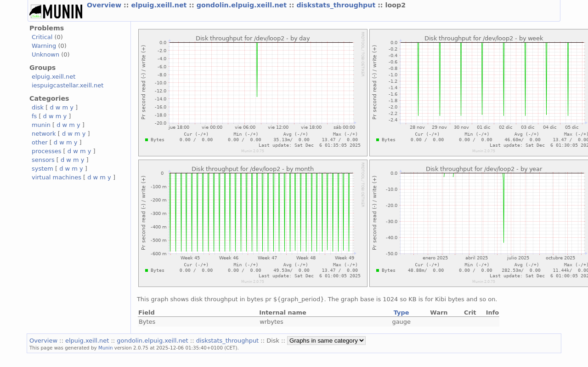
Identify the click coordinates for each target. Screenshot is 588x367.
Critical (42, 37)
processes (47, 151)
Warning (44, 46)
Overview (105, 5)
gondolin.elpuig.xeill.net (243, 5)
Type (401, 313)
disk (38, 107)
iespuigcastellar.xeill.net (68, 85)
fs (34, 116)
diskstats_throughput (337, 5)
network (44, 134)
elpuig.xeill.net (160, 5)
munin (41, 125)
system (42, 169)
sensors (43, 160)
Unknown (45, 54)
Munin (106, 348)
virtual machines (57, 177)
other (40, 142)
